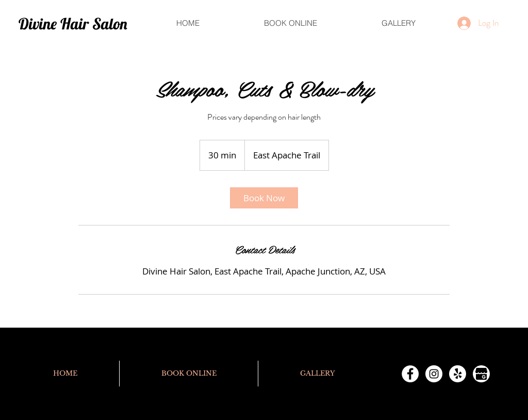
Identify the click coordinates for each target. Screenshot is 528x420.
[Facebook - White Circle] (410, 374)
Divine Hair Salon (73, 24)
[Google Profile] (481, 374)
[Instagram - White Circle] (434, 374)
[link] (264, 198)
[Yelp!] (458, 374)
